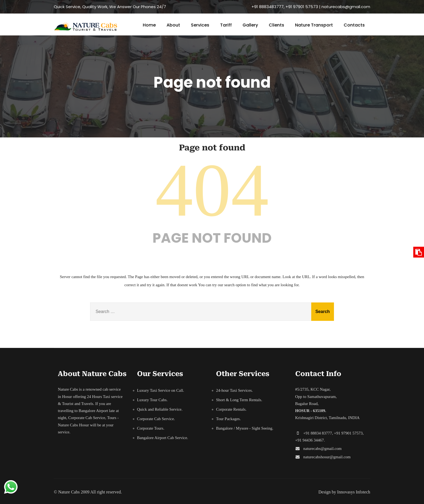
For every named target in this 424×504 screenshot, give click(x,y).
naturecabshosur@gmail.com (327, 457)
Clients (276, 25)
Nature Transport (314, 25)
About (173, 25)
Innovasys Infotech (354, 492)
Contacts (354, 25)
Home (149, 25)
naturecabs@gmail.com (323, 449)
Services (200, 25)
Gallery (250, 25)
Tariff (226, 25)
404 (212, 190)
